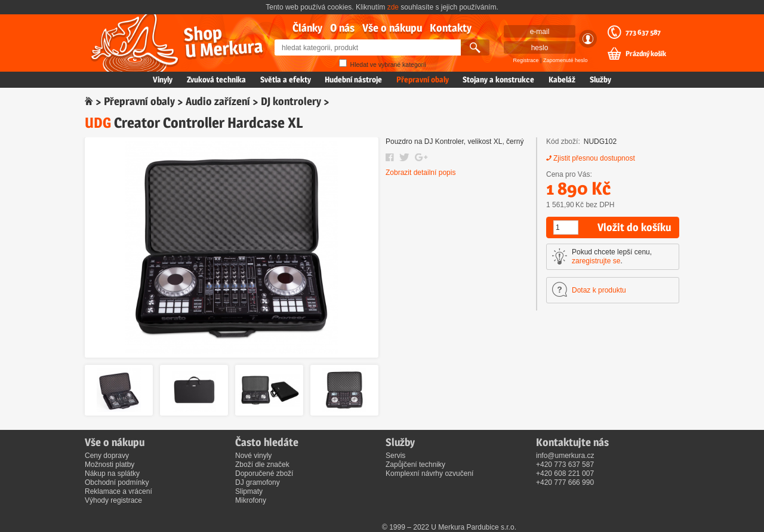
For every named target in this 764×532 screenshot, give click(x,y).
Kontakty (451, 28)
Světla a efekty (286, 79)
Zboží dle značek (262, 465)
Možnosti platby (110, 465)
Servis (395, 456)
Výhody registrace (113, 500)
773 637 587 (643, 32)
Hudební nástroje (353, 79)
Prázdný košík (646, 54)
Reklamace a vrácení (118, 491)
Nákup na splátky (112, 473)
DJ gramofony (258, 482)
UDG (98, 123)
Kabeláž (562, 79)
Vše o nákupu (392, 28)
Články (307, 28)
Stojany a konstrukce (498, 79)
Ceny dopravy (107, 456)
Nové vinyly (253, 456)
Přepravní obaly (423, 79)
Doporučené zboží (264, 473)
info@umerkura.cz (565, 456)
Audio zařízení (218, 101)
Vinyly (163, 79)
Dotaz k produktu (599, 290)
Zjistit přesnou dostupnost (594, 158)
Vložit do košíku (634, 227)
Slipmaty (249, 491)
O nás (342, 28)
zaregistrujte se (596, 261)
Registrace (526, 60)
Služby (600, 79)
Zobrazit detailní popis (420, 173)
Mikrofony (251, 500)
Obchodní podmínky (117, 482)
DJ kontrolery (291, 101)
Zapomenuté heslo (566, 60)
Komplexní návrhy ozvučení (429, 473)
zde (393, 7)
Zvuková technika (216, 79)
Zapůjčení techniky (415, 465)
